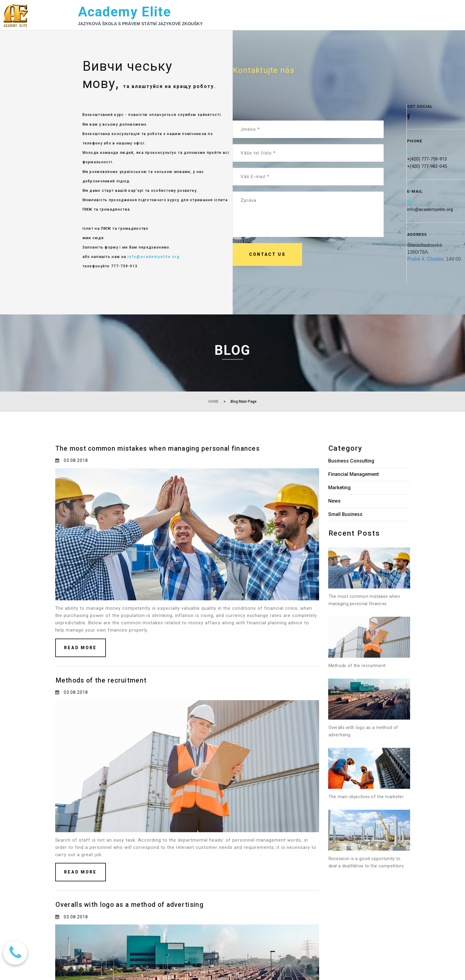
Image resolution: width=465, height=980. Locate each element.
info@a (414, 215)
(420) (415, 164)
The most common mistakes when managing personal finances (175, 458)
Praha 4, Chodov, (426, 264)
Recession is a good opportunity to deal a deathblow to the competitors (369, 883)
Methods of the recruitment (109, 690)
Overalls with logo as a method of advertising (143, 914)
